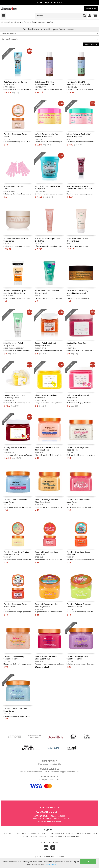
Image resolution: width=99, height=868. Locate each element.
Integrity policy (39, 837)
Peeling (50, 22)
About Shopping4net (87, 834)
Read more (51, 865)
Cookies (24, 837)
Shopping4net (7, 22)
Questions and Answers (28, 834)
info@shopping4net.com (49, 821)
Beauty (18, 22)
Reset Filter (91, 44)
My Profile (9, 834)
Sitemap (60, 857)
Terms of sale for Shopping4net (65, 837)
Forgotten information (53, 834)
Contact (71, 834)
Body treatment (38, 22)
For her (26, 22)
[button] (95, 16)
